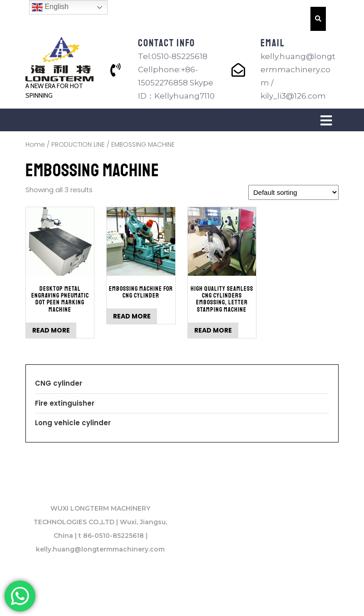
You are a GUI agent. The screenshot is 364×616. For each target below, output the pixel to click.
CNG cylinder (59, 383)
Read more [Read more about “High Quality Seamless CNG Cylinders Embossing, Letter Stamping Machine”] (213, 330)
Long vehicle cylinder (73, 423)
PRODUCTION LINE (78, 145)
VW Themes (303, 598)
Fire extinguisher (65, 403)
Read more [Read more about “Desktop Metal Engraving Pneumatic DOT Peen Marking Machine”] (51, 330)
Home (35, 145)
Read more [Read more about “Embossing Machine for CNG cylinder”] (132, 316)
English (50, 7)
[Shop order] (293, 192)
